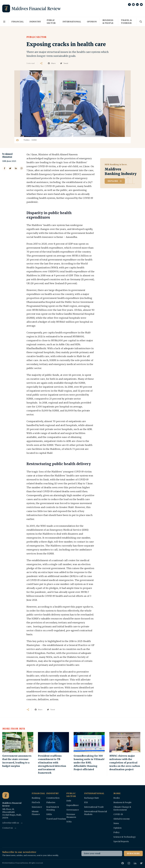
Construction (53, 798)
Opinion (92, 22)
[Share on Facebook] (5, 168)
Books (117, 798)
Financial (18, 22)
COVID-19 (118, 814)
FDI (86, 802)
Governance (73, 810)
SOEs (69, 822)
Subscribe (133, 853)
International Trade (94, 807)
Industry (35, 22)
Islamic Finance (36, 813)
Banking (36, 798)
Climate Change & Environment (122, 808)
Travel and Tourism (56, 819)
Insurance (37, 807)
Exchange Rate (91, 798)
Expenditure (72, 805)
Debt (69, 801)
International (72, 22)
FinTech (36, 802)
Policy (116, 832)
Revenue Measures (71, 816)
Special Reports (121, 841)
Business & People (108, 22)
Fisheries (51, 802)
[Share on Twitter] (10, 168)
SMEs (49, 814)
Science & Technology (125, 837)
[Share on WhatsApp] (22, 168)
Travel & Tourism (126, 22)
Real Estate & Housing (53, 808)
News (116, 823)
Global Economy (122, 819)
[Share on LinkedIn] (16, 168)
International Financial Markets (96, 813)
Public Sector (51, 22)
